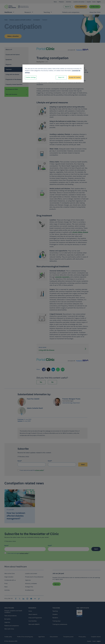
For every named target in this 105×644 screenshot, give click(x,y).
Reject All (61, 77)
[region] (53, 73)
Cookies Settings (31, 77)
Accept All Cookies (75, 77)
